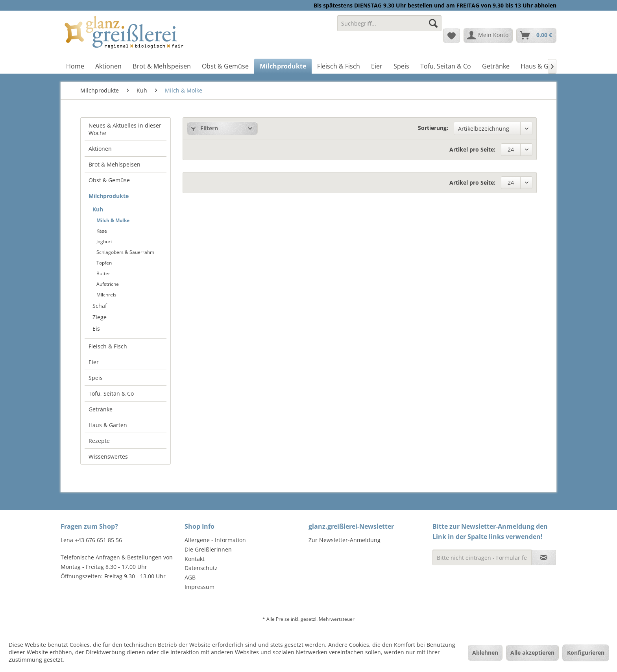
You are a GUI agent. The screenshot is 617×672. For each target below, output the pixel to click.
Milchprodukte (109, 196)
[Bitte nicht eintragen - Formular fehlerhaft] (482, 557)
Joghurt (104, 242)
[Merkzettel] (452, 35)
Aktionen (100, 149)
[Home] (75, 66)
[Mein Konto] (488, 35)
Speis (96, 378)
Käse (102, 231)
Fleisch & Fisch (108, 346)
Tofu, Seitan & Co (111, 393)
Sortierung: (433, 128)
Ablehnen (485, 653)
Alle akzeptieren (532, 653)
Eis (96, 329)
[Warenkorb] (536, 35)
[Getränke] (496, 66)
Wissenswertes (108, 456)
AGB (190, 577)
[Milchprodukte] (283, 66)
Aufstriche (108, 284)
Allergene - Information (215, 540)
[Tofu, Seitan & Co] (446, 66)
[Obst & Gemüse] (225, 66)
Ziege (100, 317)
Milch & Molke (113, 220)
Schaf (100, 306)
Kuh (98, 209)
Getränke (101, 409)
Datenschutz (201, 568)
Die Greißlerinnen (208, 549)
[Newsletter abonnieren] (544, 557)
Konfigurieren (586, 653)
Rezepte (99, 441)
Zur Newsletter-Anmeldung (345, 540)
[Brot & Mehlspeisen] (162, 66)
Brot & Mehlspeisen (115, 164)
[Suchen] (433, 23)
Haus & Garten (108, 425)
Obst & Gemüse (109, 180)
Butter (103, 273)
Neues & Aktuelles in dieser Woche (125, 129)
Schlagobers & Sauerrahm (125, 252)
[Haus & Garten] (543, 66)
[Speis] (401, 66)
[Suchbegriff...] (389, 23)
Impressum (200, 587)
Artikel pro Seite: (472, 149)
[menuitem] (389, 27)
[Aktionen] (108, 66)
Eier (94, 362)
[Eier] (377, 66)
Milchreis (106, 295)
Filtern (205, 128)
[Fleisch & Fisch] (339, 66)
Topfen (104, 263)
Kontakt (195, 559)
